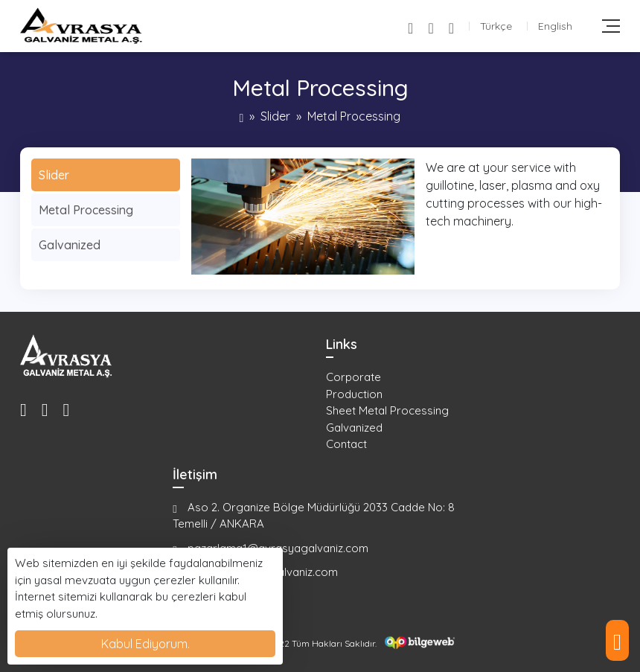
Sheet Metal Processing (387, 410)
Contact (346, 444)
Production (354, 394)
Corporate (353, 377)
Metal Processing (86, 210)
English (555, 26)
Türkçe (496, 26)
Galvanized (70, 245)
